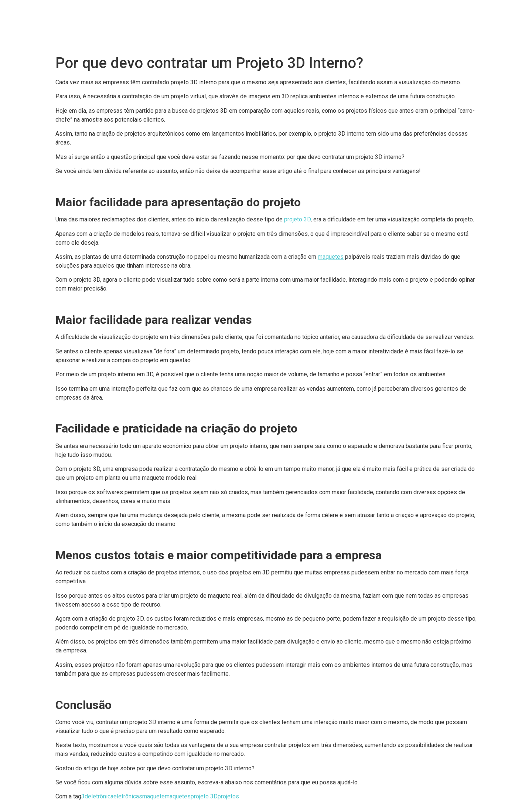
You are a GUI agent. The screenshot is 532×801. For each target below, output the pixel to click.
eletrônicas (128, 796)
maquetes (331, 257)
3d (85, 796)
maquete (154, 796)
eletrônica (101, 796)
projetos (228, 796)
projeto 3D (297, 219)
